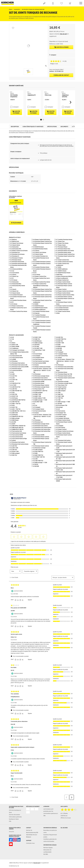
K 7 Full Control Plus (62, 362)
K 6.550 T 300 (60, 349)
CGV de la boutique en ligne (15, 817)
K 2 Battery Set (15, 248)
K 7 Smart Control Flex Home (64, 268)
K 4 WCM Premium (38, 253)
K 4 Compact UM (61, 423)
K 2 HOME (13, 365)
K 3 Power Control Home (63, 299)
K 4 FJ (12, 308)
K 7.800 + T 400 (63, 408)
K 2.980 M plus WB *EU (17, 434)
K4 (59, 413)
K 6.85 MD (59, 354)
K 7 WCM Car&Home (62, 275)
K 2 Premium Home (16, 266)
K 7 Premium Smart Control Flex (65, 260)
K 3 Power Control (61, 295)
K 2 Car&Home (14, 354)
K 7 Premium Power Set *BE (64, 380)
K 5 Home (36, 419)
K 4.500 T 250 (37, 400)
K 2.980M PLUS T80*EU (17, 435)
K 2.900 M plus (14, 426)
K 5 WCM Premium (38, 312)
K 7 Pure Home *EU (62, 391)
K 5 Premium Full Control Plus (42, 435)
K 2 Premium (14, 367)
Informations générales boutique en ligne (15, 824)
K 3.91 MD (36, 353)
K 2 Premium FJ (15, 262)
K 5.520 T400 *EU (38, 458)
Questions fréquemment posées (50, 842)
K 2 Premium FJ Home (16, 264)
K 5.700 (35, 465)
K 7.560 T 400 (60, 402)
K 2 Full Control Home (17, 364)
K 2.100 (12, 380)
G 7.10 (12, 345)
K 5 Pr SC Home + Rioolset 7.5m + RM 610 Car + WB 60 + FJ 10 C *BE (42, 423)
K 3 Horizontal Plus (16, 290)
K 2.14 (12, 388)
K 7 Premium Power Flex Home (65, 257)
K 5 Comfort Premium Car (40, 262)
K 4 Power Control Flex (17, 312)
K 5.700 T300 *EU (38, 467)
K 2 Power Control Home (63, 288)
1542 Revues (64, 822)
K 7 (57, 445)
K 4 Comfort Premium (16, 301)
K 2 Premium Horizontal (17, 268)
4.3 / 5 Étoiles (64, 820)
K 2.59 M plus (14, 421)
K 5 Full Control (61, 434)
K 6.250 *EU (59, 343)
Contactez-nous (30, 849)
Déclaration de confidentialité (47, 857)
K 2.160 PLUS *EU (15, 389)
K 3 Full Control (61, 417)
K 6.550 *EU (59, 347)
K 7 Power (59, 364)
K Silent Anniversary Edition (64, 283)
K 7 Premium (60, 371)
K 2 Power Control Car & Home (19, 257)
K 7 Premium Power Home (64, 259)
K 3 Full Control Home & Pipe (18, 445)
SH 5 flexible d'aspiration (14, 102)
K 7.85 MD (59, 410)
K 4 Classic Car (14, 297)
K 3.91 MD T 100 (38, 354)
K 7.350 (58, 399)
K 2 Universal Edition (16, 275)
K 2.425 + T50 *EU (15, 415)
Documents (64, 133)
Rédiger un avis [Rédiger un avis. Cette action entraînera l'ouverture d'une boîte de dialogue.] (54, 64)
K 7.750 (58, 406)
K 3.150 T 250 (14, 454)
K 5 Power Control (61, 435)
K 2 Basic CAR (14, 351)
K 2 (11, 347)
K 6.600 (58, 351)
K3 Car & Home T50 (62, 412)
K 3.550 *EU (14, 461)
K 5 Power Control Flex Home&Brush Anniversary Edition (41, 292)
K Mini (58, 319)
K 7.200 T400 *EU (61, 395)
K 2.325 (12, 399)
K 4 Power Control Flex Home (19, 318)
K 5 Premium (37, 426)
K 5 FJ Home (37, 281)
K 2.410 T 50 (14, 413)
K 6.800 (61, 353)
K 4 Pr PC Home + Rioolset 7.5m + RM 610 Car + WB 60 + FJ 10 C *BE (42, 377)
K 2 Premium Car (15, 259)
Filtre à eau (48, 101)
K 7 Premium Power (62, 253)
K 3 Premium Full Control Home (19, 450)
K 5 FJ (35, 279)
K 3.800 (38, 349)
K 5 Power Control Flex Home (42, 288)
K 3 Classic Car (14, 283)
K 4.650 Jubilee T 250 (39, 404)
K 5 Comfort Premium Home (41, 273)
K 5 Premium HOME (39, 441)
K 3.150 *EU (14, 452)
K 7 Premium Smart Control (64, 382)
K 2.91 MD (13, 428)
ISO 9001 (46, 860)
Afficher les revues (66, 824)
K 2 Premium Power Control (64, 290)
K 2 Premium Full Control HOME (19, 373)
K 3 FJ (12, 284)
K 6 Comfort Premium (62, 316)
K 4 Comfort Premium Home (18, 307)
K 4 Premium (37, 380)
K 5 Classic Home (38, 260)
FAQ (10, 827)
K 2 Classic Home (15, 251)
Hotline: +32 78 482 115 (56, 71)
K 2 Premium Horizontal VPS (18, 270)
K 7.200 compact (61, 397)
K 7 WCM (59, 273)
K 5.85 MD (36, 472)
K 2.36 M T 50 (14, 402)
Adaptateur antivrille (65, 102)
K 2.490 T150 (14, 419)
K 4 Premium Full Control (40, 384)
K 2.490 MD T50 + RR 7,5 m (18, 417)
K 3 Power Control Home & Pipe (65, 301)
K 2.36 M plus (14, 404)
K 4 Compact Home (39, 364)
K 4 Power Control (61, 421)
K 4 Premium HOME (39, 388)
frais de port (63, 34)
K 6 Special (36, 319)
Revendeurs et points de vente (50, 838)
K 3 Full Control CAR (16, 437)
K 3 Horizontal (14, 288)
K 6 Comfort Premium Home (41, 318)
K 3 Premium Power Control (64, 303)
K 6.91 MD (59, 356)
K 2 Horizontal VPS (16, 255)
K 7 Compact (60, 358)
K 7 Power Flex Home (62, 249)
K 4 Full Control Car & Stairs (41, 367)
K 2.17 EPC (13, 391)
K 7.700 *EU (59, 404)
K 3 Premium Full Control (17, 448)
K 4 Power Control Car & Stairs (65, 312)
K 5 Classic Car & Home (40, 259)
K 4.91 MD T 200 (38, 408)
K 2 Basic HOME (15, 353)
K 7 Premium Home (62, 378)
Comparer (53, 55)
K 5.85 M (36, 470)
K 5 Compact (37, 413)
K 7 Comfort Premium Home (64, 246)
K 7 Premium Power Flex (63, 255)
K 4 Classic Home (15, 299)
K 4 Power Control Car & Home (42, 373)
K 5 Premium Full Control (40, 432)
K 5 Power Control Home (63, 439)
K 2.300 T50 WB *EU (16, 397)
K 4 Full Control (38, 365)
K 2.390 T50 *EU (15, 408)
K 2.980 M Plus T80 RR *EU (18, 432)
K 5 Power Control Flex (40, 283)
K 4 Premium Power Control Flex (42, 248)
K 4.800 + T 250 (40, 406)
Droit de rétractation (15, 821)
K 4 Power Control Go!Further (42, 246)
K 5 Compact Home (39, 415)
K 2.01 (12, 378)
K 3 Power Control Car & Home (65, 297)
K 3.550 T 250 (37, 343)
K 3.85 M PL (36, 351)
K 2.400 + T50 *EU (15, 410)
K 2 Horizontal (14, 253)
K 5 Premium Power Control (41, 443)
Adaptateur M (31, 101)
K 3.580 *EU (37, 345)
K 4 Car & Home (38, 360)
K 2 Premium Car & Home (17, 260)
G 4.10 (12, 343)
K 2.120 (12, 384)
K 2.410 (12, 412)
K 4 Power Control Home (63, 426)
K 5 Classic (36, 257)
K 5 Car (35, 412)
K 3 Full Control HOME (17, 441)
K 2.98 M (13, 430)
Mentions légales (48, 854)
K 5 (34, 410)
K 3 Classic (13, 281)
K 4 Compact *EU (61, 419)
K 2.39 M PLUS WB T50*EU (18, 406)
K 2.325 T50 (14, 400)
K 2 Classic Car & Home (17, 249)
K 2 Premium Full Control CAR (19, 371)
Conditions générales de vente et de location (50, 846)
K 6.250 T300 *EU (61, 345)
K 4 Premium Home (41, 382)
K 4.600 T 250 (37, 402)
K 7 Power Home (61, 251)
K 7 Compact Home (62, 360)
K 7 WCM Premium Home (63, 279)
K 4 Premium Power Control (41, 391)
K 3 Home (13, 447)
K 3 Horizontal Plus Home (18, 292)
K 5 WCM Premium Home (40, 314)
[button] (41, 126)
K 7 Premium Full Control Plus (65, 373)
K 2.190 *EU (14, 395)
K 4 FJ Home (14, 310)
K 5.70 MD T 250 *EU (39, 463)
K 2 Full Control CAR (16, 362)
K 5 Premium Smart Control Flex (42, 301)
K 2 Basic (13, 349)
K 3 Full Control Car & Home (18, 439)
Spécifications (52, 133)
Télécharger (16, 229)
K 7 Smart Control (61, 393)
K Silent (62, 284)
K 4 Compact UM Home (63, 424)
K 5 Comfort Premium (62, 314)
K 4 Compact (37, 362)
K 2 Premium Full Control (17, 369)
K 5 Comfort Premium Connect (42, 268)
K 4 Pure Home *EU (39, 395)
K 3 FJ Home (14, 286)
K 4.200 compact (38, 399)
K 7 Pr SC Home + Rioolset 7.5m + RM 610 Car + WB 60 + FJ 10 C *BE (65, 367)
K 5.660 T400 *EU (38, 461)
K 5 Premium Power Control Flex (42, 295)
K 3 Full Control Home (17, 443)
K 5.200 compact (38, 456)
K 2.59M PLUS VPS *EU (17, 423)
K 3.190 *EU (14, 456)
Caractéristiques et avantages (33, 133)
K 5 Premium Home (41, 430)
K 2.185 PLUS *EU (15, 393)
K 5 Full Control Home (39, 417)
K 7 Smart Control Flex (63, 266)
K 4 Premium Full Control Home (42, 386)
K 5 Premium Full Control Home (42, 434)
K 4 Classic (13, 295)
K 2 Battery (13, 246)
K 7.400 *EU (59, 400)
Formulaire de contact (61, 75)
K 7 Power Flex (60, 248)
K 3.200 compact (15, 459)
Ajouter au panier (61, 47)
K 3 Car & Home (15, 279)
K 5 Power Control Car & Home (65, 437)
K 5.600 (35, 459)
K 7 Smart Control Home (63, 318)
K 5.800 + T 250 (40, 469)
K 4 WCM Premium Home (40, 255)
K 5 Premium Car (38, 428)
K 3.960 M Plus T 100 (39, 356)
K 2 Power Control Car (62, 286)
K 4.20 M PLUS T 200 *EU (40, 397)
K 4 (11, 294)
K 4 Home (36, 371)
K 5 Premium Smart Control (41, 452)
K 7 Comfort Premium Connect (42, 327)
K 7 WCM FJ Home (61, 277)
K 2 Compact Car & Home (17, 356)
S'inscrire (11, 838)
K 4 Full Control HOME (40, 369)
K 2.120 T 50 (14, 386)
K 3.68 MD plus (37, 347)
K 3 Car (12, 277)
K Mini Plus (59, 281)
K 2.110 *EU (14, 382)
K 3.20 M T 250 (14, 458)
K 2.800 (15, 424)
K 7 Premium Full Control (63, 447)
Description (15, 133)
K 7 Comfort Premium (39, 321)
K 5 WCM (36, 310)
